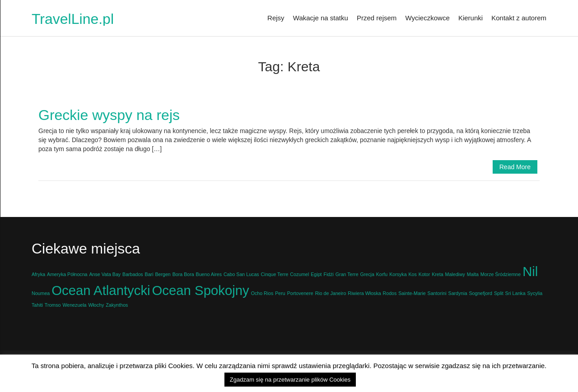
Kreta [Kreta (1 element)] (437, 274)
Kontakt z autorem (519, 18)
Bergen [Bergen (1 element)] (163, 274)
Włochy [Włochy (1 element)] (96, 305)
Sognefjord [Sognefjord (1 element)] (480, 293)
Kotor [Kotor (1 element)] (424, 274)
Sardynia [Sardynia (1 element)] (458, 293)
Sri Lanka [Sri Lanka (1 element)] (515, 293)
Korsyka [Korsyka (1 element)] (398, 274)
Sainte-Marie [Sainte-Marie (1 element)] (412, 293)
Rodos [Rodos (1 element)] (390, 293)
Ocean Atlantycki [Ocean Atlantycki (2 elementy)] (101, 290)
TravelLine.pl (73, 19)
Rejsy (276, 18)
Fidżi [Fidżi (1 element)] (329, 274)
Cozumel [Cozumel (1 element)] (299, 274)
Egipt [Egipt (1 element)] (316, 274)
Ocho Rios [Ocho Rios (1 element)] (262, 293)
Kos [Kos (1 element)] (413, 274)
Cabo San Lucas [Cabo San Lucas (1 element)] (241, 274)
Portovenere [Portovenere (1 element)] (300, 293)
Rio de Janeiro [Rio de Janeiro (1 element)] (331, 293)
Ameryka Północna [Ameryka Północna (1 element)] (67, 274)
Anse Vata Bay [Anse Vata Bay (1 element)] (105, 274)
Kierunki (471, 18)
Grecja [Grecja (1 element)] (367, 274)
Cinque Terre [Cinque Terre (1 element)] (275, 274)
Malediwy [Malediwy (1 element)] (455, 274)
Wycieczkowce (428, 18)
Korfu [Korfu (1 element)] (382, 274)
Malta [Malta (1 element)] (473, 274)
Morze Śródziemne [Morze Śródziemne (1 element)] (501, 274)
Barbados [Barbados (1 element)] (133, 274)
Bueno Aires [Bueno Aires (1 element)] (209, 274)
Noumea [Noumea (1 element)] (41, 293)
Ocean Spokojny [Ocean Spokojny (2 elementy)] (201, 290)
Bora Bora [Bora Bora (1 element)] (183, 274)
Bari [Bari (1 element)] (149, 274)
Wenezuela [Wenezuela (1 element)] (74, 305)
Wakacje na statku (321, 18)
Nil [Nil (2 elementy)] (530, 271)
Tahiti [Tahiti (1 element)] (37, 305)
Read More (515, 167)
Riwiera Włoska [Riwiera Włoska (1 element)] (364, 293)
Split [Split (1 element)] (499, 293)
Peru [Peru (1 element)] (280, 293)
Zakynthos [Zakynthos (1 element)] (117, 305)
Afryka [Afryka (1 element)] (38, 274)
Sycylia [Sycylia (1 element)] (535, 293)
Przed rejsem (377, 18)
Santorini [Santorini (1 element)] (437, 293)
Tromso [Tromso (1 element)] (53, 305)
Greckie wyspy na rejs (109, 115)
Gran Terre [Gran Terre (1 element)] (347, 274)
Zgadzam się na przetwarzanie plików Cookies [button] (290, 380)
